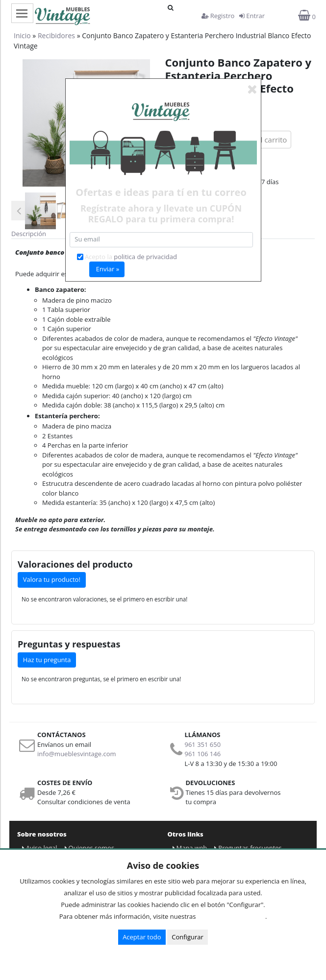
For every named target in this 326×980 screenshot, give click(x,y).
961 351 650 (203, 744)
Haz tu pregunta (47, 660)
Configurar (188, 937)
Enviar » (108, 269)
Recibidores (56, 36)
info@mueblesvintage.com (77, 754)
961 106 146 (203, 754)
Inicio (22, 36)
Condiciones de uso (233, 916)
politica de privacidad (145, 257)
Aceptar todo (142, 937)
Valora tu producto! (52, 579)
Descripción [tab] (29, 234)
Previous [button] (19, 211)
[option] (40, 211)
